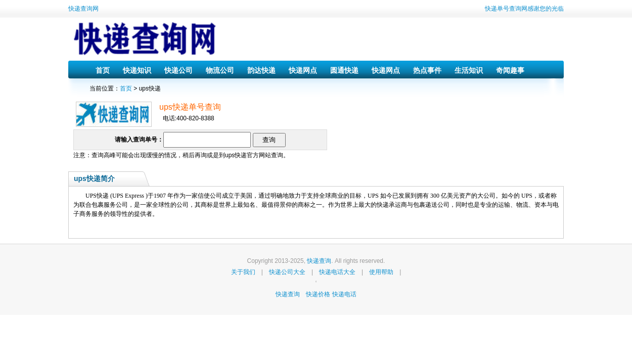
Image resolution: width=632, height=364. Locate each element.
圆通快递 (344, 70)
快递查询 (319, 261)
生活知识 (469, 70)
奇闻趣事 (510, 70)
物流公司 (220, 70)
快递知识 (137, 70)
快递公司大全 (287, 272)
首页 (103, 70)
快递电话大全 (337, 272)
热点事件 (427, 70)
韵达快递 (261, 70)
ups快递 (236, 155)
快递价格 (319, 294)
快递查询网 (83, 9)
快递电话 (344, 294)
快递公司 (178, 70)
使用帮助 (381, 272)
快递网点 (303, 70)
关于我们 (243, 272)
